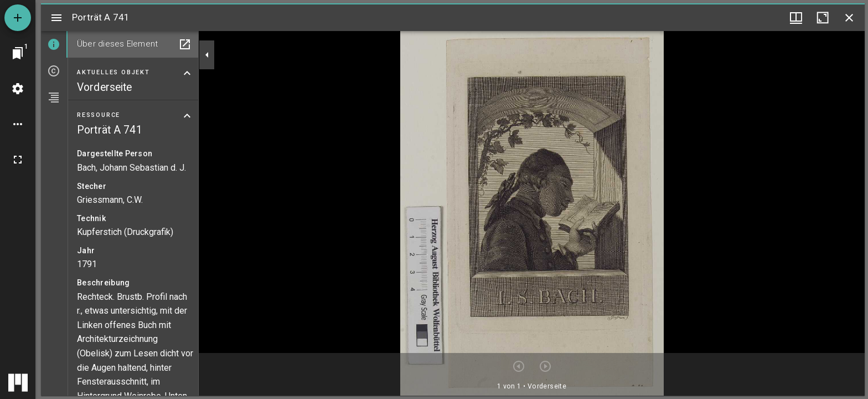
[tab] (54, 44)
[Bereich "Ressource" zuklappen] (187, 116)
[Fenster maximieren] (823, 18)
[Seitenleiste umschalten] (56, 18)
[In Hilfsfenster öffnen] (185, 44)
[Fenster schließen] (849, 18)
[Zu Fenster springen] (18, 53)
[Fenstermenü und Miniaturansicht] (796, 18)
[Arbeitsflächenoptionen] (18, 124)
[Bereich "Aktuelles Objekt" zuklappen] (187, 73)
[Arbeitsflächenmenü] (18, 89)
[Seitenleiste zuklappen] (207, 55)
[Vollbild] (18, 160)
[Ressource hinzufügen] (18, 18)
